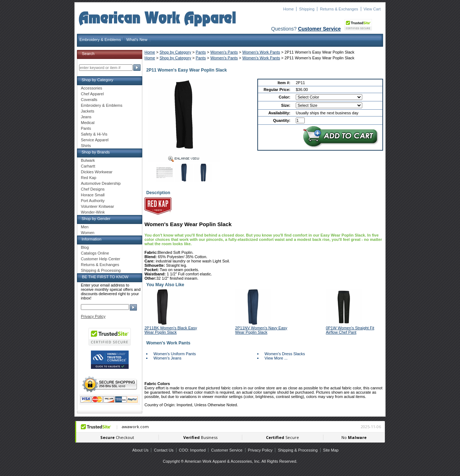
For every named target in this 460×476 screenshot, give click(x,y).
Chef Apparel (92, 94)
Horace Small (93, 195)
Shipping (307, 9)
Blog (85, 247)
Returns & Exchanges (339, 9)
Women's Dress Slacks (285, 354)
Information (91, 239)
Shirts (86, 146)
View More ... (276, 358)
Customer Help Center (100, 259)
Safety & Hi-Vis (94, 134)
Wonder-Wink (93, 212)
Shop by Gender (96, 219)
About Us (140, 450)
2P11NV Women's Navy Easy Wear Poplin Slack (261, 330)
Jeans (86, 117)
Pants (201, 52)
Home (288, 9)
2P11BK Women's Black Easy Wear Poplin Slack (171, 330)
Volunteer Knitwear (97, 206)
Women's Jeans (167, 358)
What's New (137, 40)
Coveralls (89, 100)
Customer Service (319, 29)
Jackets (88, 111)
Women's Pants (224, 52)
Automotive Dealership (101, 183)
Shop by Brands (96, 152)
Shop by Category (175, 52)
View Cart (372, 9)
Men (85, 227)
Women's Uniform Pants (175, 354)
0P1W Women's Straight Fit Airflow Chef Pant (350, 330)
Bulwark (88, 160)
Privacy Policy (93, 316)
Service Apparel (95, 140)
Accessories (91, 88)
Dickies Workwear (97, 172)
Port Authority (93, 201)
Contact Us (164, 450)
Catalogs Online (95, 253)
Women (88, 233)
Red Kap (89, 178)
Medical (88, 123)
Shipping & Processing (101, 270)
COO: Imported (192, 450)
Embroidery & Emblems (100, 40)
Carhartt (88, 166)
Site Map (331, 450)
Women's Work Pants (261, 52)
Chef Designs (93, 189)
